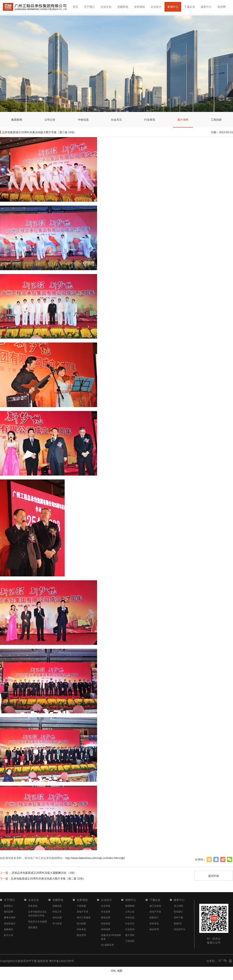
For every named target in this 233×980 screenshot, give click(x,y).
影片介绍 (9, 935)
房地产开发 (83, 912)
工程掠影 (130, 941)
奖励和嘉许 (10, 924)
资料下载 (178, 918)
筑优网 (222, 7)
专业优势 (106, 912)
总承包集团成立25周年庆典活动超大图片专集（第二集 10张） (43, 879)
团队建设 (33, 927)
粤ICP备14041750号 (62, 961)
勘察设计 (154, 918)
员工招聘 (178, 906)
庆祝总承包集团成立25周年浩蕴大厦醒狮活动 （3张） (38, 873)
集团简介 (9, 906)
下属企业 (190, 7)
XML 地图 (116, 971)
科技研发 (106, 924)
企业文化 (106, 7)
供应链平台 (180, 929)
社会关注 (130, 924)
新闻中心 (173, 7)
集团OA (178, 924)
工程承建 (81, 906)
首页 (75, 7)
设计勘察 (81, 924)
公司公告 (130, 912)
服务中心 (206, 7)
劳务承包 (33, 906)
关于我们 (89, 7)
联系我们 (178, 912)
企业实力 (156, 7)
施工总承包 (155, 906)
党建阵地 (123, 7)
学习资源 (57, 924)
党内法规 (57, 918)
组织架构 (9, 912)
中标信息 (130, 918)
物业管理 (81, 935)
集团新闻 (130, 906)
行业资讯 (130, 929)
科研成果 (106, 929)
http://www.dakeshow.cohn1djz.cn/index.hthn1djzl (95, 858)
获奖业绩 (106, 918)
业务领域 (139, 7)
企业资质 (106, 906)
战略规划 (9, 929)
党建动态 (57, 906)
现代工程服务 (84, 918)
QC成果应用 (107, 945)
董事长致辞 (10, 918)
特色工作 (57, 912)
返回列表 (214, 876)
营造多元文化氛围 (37, 922)
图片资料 (130, 935)
